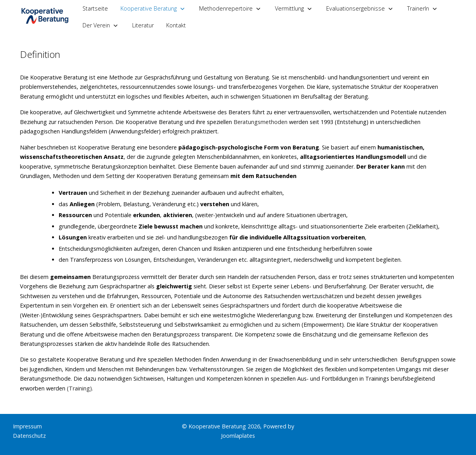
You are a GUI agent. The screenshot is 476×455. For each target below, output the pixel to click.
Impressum (27, 426)
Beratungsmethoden (260, 122)
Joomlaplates (238, 436)
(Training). (80, 388)
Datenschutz (29, 436)
